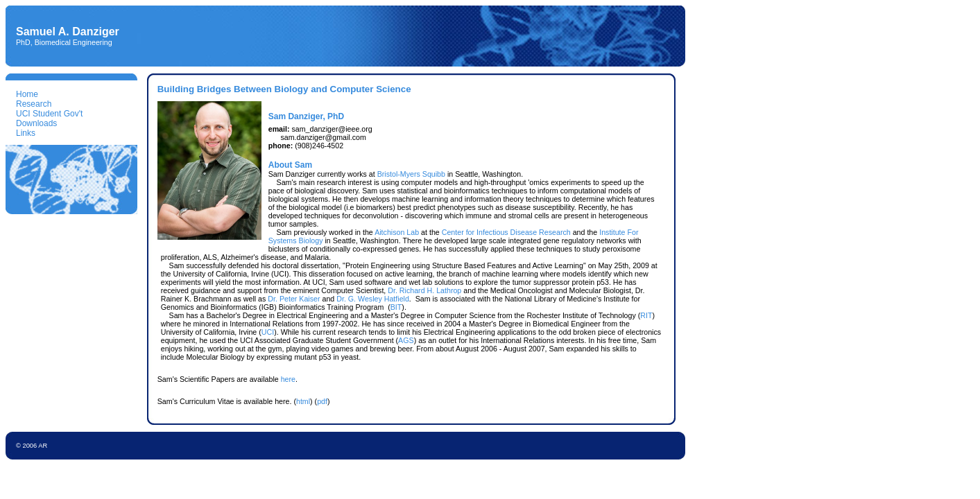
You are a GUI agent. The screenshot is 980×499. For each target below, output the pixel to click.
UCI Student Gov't (49, 114)
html (303, 401)
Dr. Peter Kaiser (294, 299)
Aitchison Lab (397, 232)
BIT (396, 307)
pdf (322, 401)
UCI (268, 332)
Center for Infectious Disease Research (506, 232)
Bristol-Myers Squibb (411, 174)
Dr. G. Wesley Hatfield (373, 299)
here (288, 379)
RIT (646, 315)
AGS (406, 340)
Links (26, 133)
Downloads (36, 123)
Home (27, 94)
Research (34, 104)
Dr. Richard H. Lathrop (424, 290)
